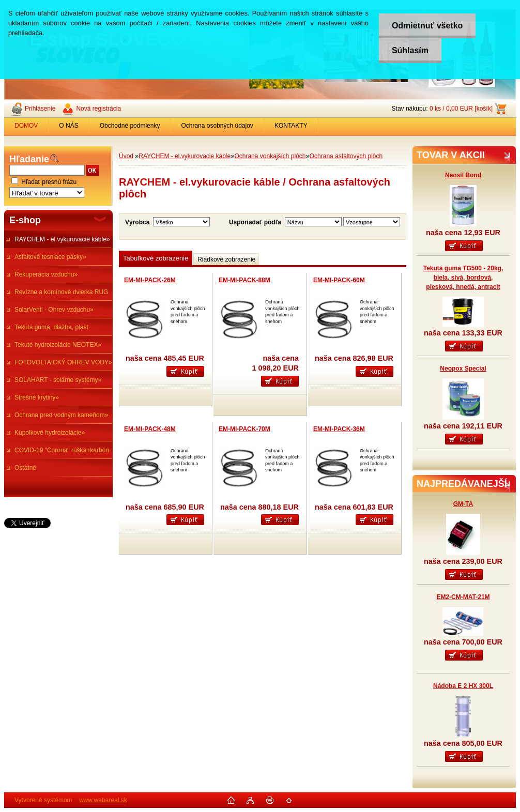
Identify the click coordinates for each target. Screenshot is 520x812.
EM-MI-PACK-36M (339, 429)
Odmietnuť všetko (427, 26)
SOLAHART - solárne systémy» (58, 380)
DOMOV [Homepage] (26, 126)
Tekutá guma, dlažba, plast (51, 327)
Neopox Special (463, 369)
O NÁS (68, 126)
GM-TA (463, 504)
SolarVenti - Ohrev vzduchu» (54, 310)
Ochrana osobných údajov (217, 126)
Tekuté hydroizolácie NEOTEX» (58, 345)
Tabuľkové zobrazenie (156, 258)
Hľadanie (29, 159)
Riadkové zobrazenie (226, 259)
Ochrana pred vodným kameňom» (61, 415)
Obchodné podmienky (130, 126)
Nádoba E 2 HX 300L (463, 686)
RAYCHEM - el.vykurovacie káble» (62, 239)
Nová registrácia (98, 109)
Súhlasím (410, 50)
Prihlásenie (40, 109)
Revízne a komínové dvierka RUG (61, 292)
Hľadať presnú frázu (49, 182)
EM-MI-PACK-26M (150, 280)
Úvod (126, 156)
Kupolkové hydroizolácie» (50, 433)
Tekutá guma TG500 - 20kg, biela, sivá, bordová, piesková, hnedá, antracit (463, 278)
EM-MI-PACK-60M (339, 280)
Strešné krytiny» (37, 397)
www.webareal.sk (103, 800)
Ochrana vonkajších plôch (270, 156)
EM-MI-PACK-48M (150, 429)
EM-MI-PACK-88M (244, 280)
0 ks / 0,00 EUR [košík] (461, 109)
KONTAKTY (291, 126)
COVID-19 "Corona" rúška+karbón (62, 450)
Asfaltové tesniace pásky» (50, 257)
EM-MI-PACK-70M (244, 429)
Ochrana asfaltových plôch (346, 156)
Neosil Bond (463, 175)
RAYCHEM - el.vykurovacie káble (185, 156)
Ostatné (25, 468)
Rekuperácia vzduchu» (46, 274)
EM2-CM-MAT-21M (463, 597)
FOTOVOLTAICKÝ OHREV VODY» (63, 362)
